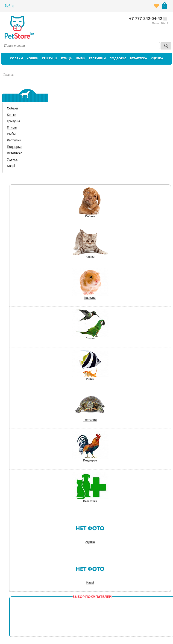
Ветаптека (138, 59)
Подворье (118, 59)
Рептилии (97, 59)
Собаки (16, 59)
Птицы (67, 59)
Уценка (157, 59)
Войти (9, 6)
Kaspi (11, 166)
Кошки (32, 59)
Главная (9, 75)
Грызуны (50, 59)
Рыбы (81, 59)
